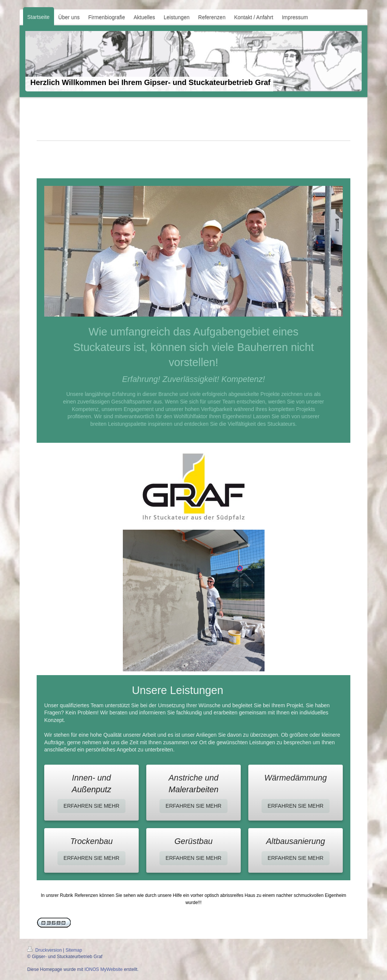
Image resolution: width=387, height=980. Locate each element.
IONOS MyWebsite (103, 969)
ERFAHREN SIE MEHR (91, 806)
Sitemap (74, 950)
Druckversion (45, 950)
